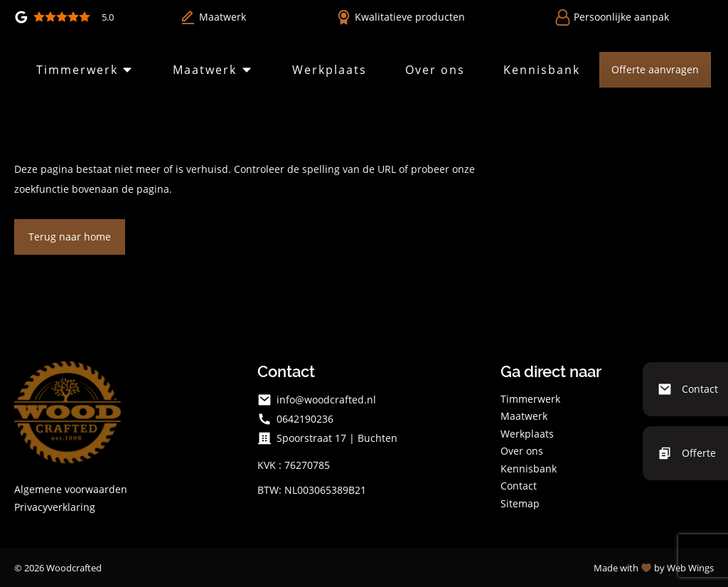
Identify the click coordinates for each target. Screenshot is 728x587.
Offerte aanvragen (655, 69)
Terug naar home (70, 237)
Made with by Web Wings (654, 568)
